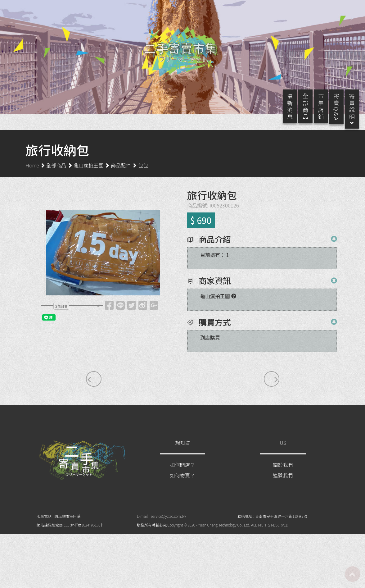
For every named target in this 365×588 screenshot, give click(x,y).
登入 (336, 10)
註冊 (314, 10)
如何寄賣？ (182, 481)
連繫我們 (283, 481)
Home (32, 171)
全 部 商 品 (299, 112)
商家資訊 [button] (214, 287)
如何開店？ (182, 471)
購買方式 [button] (214, 328)
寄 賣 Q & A (330, 113)
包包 (143, 171)
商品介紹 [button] (214, 245)
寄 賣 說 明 (346, 115)
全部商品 (56, 171)
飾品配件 (121, 171)
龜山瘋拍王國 (88, 171)
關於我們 (283, 471)
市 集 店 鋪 (315, 112)
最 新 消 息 (284, 112)
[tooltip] (109, 313)
